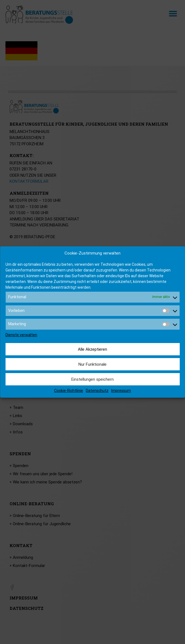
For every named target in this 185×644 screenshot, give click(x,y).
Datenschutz (97, 391)
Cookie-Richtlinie (69, 391)
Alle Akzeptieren (92, 349)
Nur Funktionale (92, 364)
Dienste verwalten (21, 335)
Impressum (121, 391)
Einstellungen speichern (92, 379)
